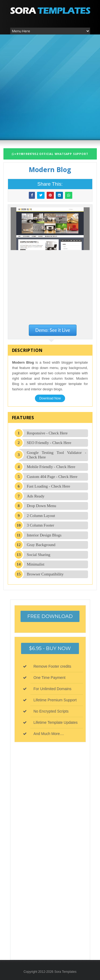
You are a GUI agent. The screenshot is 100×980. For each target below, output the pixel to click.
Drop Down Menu (42, 506)
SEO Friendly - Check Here (49, 443)
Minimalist (36, 564)
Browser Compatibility (45, 574)
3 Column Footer (41, 525)
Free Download (50, 616)
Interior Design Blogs (44, 535)
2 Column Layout (41, 516)
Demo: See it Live (53, 330)
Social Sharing (39, 555)
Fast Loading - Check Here (49, 486)
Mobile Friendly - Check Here (51, 467)
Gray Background (41, 545)
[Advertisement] (50, 87)
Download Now (50, 398)
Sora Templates (65, 972)
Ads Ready (36, 496)
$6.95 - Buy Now (50, 648)
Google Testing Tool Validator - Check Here (57, 455)
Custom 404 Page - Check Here (52, 477)
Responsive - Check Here (47, 433)
